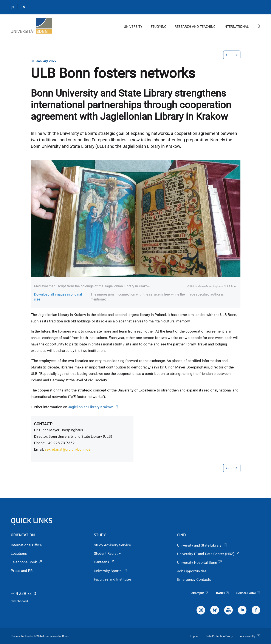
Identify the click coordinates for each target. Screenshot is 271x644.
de (13, 7)
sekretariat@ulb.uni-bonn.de (68, 449)
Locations (19, 553)
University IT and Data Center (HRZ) (209, 554)
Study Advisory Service (112, 545)
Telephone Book (27, 562)
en (23, 7)
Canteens (104, 562)
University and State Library (202, 545)
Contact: (43, 424)
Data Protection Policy (219, 636)
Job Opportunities (192, 571)
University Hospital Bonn (200, 562)
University (133, 26)
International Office (26, 545)
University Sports (111, 571)
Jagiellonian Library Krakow (93, 407)
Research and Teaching (195, 26)
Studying (158, 26)
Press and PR (22, 571)
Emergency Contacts (194, 579)
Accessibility (250, 636)
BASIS (223, 593)
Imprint (194, 636)
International (236, 26)
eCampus (200, 593)
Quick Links (32, 520)
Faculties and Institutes (113, 579)
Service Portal (248, 593)
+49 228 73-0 (23, 593)
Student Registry (107, 553)
